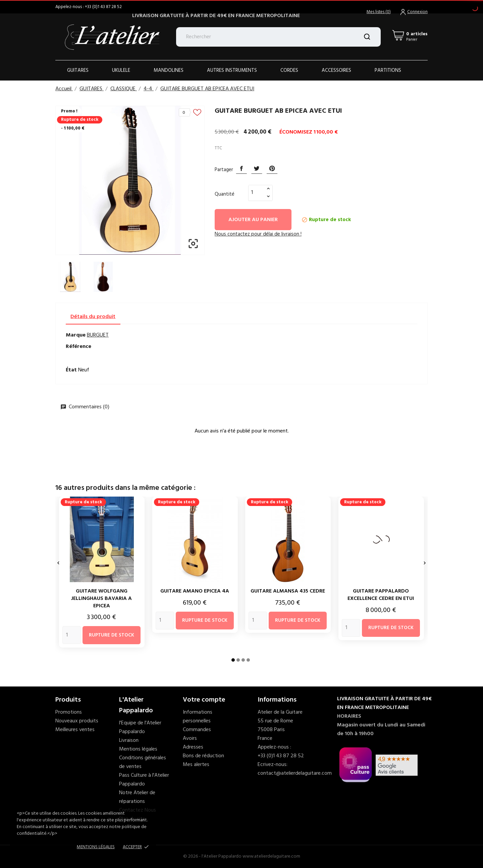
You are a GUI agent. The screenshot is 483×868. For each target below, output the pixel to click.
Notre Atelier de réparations (137, 797)
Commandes (197, 730)
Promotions (69, 712)
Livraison (129, 741)
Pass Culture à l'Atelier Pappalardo (144, 780)
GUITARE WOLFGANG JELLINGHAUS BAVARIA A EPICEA (101, 599)
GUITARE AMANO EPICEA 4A (195, 591)
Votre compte (204, 700)
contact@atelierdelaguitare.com (295, 773)
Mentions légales (138, 749)
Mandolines (169, 70)
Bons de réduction (203, 756)
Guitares (78, 70)
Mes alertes (196, 765)
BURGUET (98, 335)
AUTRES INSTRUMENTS (232, 70)
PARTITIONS (388, 70)
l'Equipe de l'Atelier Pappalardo (140, 727)
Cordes (289, 70)
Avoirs (190, 738)
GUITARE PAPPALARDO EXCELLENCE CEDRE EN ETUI (381, 595)
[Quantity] (72, 635)
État (71, 370)
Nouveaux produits (77, 721)
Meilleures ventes (75, 730)
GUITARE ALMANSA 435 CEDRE (288, 591)
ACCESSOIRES (336, 70)
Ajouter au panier (253, 220)
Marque (76, 335)
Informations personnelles (198, 717)
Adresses (193, 747)
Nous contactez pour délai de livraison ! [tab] (258, 234)
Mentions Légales (96, 847)
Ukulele (121, 70)
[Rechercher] (279, 37)
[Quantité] (257, 193)
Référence (78, 347)
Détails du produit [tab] (93, 317)
